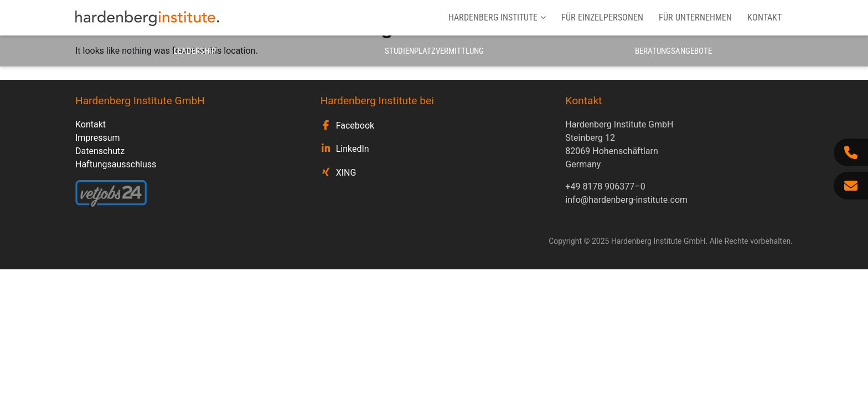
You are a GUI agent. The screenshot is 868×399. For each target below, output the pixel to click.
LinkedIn (353, 149)
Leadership (195, 51)
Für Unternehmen (695, 17)
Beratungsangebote (673, 51)
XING (346, 173)
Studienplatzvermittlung (434, 51)
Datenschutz (100, 151)
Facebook (355, 126)
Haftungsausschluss (116, 164)
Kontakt (764, 17)
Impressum (98, 138)
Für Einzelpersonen (602, 17)
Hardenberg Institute (497, 17)
